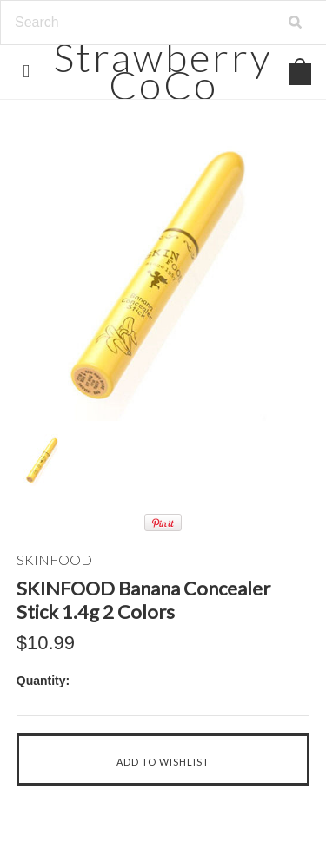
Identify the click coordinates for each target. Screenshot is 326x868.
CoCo (163, 71)
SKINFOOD (54, 559)
